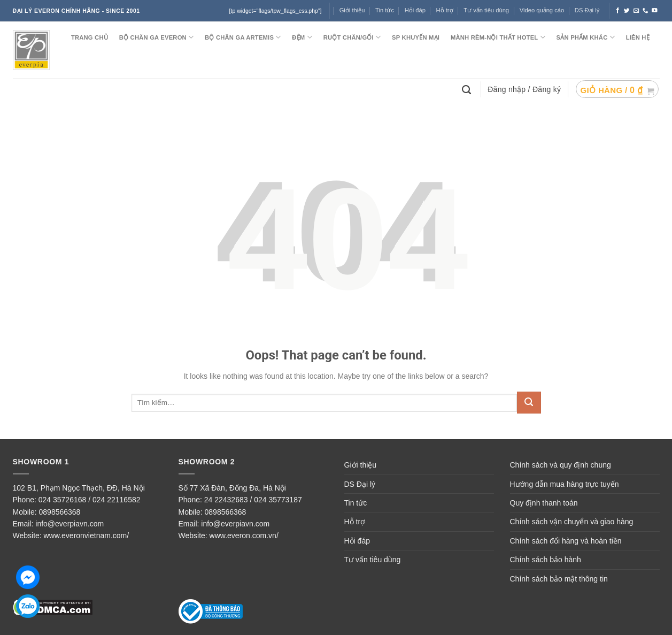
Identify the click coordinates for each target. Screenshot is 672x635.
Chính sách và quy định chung (561, 465)
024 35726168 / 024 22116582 (90, 500)
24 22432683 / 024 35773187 (253, 500)
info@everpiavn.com (69, 524)
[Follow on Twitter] (627, 11)
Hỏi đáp (357, 541)
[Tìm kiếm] (468, 89)
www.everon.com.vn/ (244, 535)
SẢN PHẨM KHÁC (586, 37)
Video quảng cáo (542, 10)
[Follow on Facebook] (618, 11)
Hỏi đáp (415, 10)
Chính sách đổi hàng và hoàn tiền (566, 541)
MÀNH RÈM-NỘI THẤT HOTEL (498, 37)
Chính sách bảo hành (546, 560)
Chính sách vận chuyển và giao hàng (572, 522)
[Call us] (646, 11)
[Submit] (529, 403)
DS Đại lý (587, 10)
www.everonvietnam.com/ (87, 535)
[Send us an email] (636, 11)
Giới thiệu (361, 465)
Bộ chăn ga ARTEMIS (243, 37)
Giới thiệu (352, 10)
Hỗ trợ (445, 10)
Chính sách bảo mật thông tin (559, 579)
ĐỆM (302, 37)
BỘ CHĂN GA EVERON (157, 37)
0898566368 (60, 512)
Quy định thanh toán (544, 503)
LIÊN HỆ (638, 37)
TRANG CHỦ (90, 37)
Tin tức (385, 10)
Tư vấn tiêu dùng (486, 10)
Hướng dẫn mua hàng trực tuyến (565, 484)
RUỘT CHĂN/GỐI (352, 37)
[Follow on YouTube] (655, 11)
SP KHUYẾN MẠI (416, 37)
